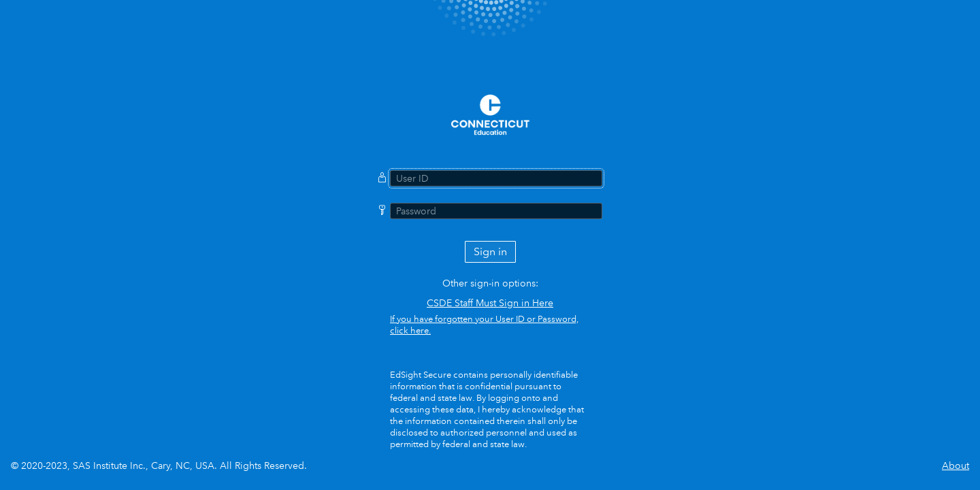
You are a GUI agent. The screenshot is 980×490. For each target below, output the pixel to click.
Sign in (490, 252)
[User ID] (496, 178)
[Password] (496, 211)
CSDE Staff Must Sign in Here (490, 303)
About (955, 465)
